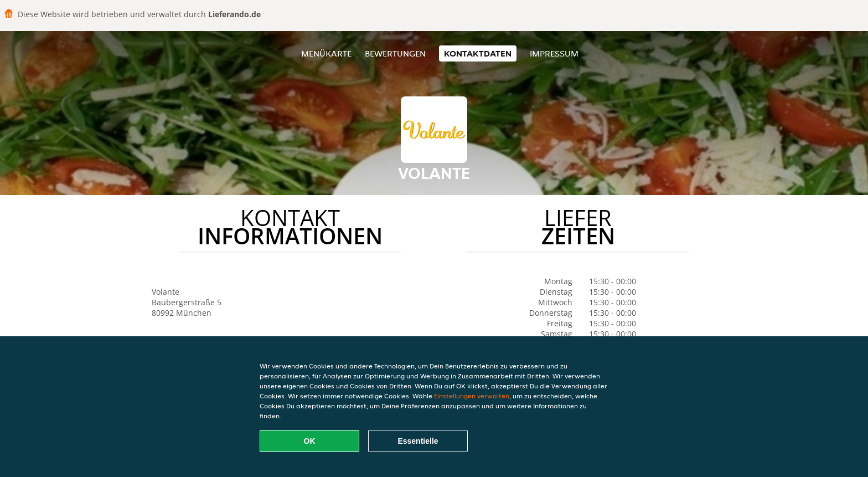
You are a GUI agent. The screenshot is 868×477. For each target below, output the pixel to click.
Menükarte (326, 53)
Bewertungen (395, 53)
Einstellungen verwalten (472, 396)
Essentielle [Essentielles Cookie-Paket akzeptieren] (418, 441)
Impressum (554, 53)
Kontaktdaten (478, 53)
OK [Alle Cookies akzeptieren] (310, 441)
